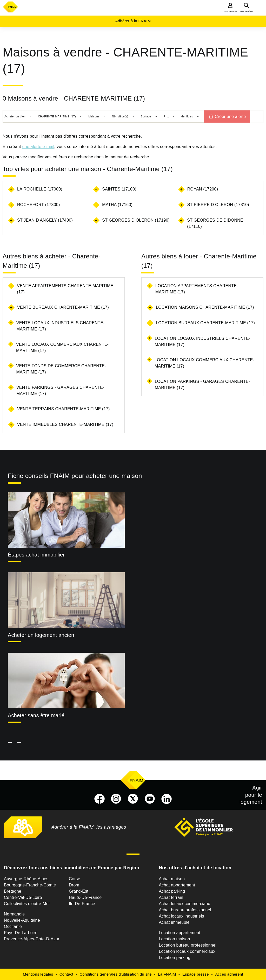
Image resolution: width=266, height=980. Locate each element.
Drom (74, 885)
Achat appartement (177, 885)
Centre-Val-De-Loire (23, 897)
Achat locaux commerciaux (184, 904)
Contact (66, 974)
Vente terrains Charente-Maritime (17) (64, 409)
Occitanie (13, 926)
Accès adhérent (229, 974)
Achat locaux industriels (181, 916)
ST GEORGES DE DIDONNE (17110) (215, 223)
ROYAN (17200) (203, 189)
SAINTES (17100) (119, 189)
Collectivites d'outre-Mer (27, 904)
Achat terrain (171, 897)
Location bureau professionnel (188, 945)
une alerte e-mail (38, 147)
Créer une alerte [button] (230, 117)
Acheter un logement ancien (41, 635)
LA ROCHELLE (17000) (40, 189)
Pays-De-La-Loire (21, 933)
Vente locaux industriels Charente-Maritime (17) (61, 326)
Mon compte (230, 11)
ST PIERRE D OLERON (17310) (218, 205)
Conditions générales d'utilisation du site (116, 974)
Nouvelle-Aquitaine (22, 920)
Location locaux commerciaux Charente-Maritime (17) (204, 363)
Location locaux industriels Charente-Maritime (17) (203, 341)
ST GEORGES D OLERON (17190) (136, 220)
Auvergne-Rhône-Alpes (26, 879)
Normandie (14, 914)
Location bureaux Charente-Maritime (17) (205, 323)
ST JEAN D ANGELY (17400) (45, 220)
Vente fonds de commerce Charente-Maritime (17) (61, 369)
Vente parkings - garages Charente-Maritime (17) (60, 390)
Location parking (174, 958)
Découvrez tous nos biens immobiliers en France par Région (72, 868)
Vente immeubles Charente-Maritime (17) (65, 424)
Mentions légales (38, 974)
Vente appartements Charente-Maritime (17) (65, 289)
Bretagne (13, 891)
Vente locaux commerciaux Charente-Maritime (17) (62, 347)
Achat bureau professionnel (185, 910)
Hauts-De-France (85, 897)
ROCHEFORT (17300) (39, 205)
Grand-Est (79, 891)
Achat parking (172, 891)
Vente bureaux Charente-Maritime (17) (63, 307)
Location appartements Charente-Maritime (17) (197, 289)
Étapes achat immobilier (36, 555)
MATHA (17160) (117, 205)
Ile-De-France (82, 904)
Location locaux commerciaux (187, 951)
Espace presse (196, 974)
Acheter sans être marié (36, 715)
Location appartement (179, 933)
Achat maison (172, 879)
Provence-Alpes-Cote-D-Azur (32, 939)
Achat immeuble (174, 922)
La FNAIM (167, 974)
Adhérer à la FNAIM (133, 21)
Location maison (174, 939)
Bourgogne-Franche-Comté (30, 885)
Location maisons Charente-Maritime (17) (205, 307)
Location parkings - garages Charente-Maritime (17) (202, 385)
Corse (75, 879)
